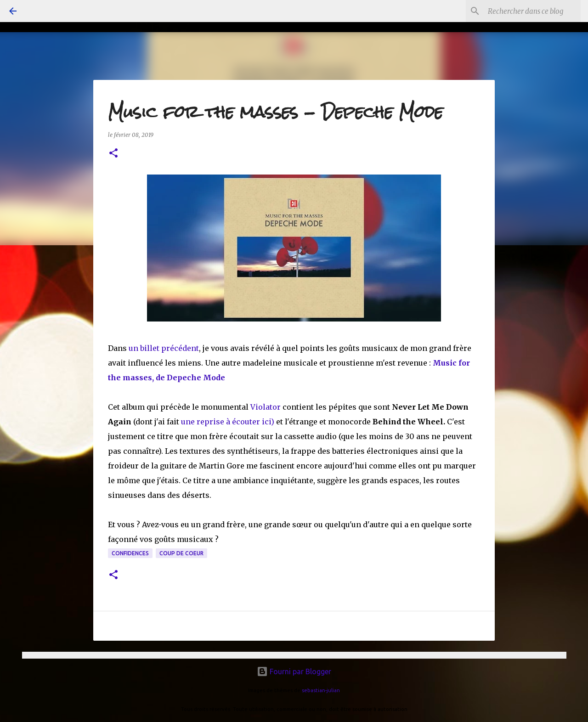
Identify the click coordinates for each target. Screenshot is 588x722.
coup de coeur (181, 553)
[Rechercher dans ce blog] (532, 11)
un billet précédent (164, 348)
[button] (113, 154)
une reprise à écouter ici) (228, 422)
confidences (130, 553)
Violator (266, 407)
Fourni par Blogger (294, 671)
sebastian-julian (321, 690)
